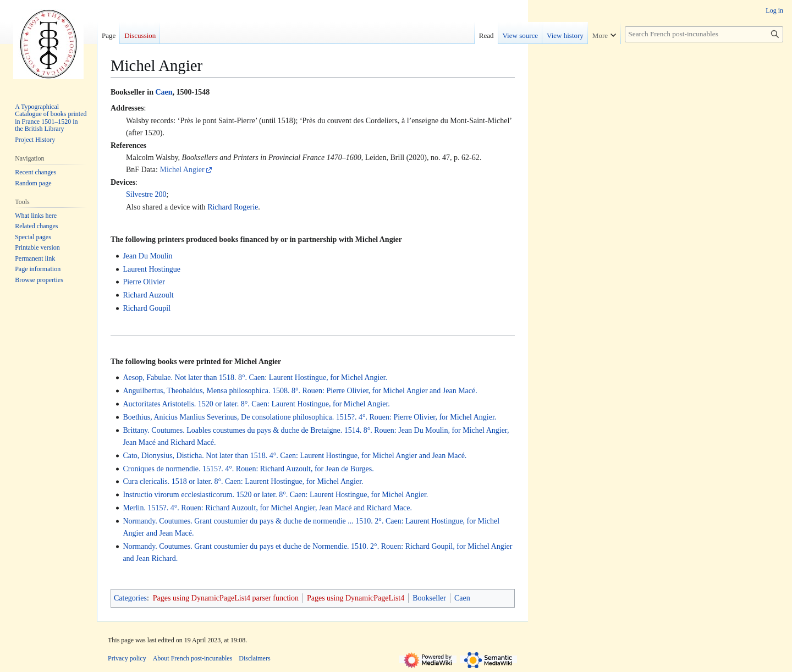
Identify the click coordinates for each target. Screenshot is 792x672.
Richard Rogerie (233, 207)
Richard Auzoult (148, 295)
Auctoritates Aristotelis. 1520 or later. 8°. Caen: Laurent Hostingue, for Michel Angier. (256, 404)
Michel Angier (182, 170)
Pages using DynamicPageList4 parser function (226, 598)
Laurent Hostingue (152, 269)
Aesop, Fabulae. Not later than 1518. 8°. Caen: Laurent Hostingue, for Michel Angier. (255, 378)
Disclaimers (254, 658)
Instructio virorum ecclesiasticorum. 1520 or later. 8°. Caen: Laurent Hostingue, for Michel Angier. (275, 495)
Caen (164, 92)
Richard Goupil (147, 308)
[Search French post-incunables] (704, 34)
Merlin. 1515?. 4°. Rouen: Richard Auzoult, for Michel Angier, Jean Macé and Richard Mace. (267, 508)
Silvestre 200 (146, 194)
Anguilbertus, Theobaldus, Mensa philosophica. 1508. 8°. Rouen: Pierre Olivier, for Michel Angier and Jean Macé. (300, 391)
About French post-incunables (193, 658)
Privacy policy (127, 658)
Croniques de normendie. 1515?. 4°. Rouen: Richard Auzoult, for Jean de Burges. (248, 469)
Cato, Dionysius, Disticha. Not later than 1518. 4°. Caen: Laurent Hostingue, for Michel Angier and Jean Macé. (295, 456)
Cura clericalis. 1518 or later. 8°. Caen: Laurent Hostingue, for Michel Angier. (243, 481)
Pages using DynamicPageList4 (356, 598)
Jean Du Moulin (147, 256)
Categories (130, 598)
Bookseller (429, 598)
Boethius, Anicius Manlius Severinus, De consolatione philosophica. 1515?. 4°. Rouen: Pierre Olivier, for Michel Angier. (309, 417)
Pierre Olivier (144, 282)
